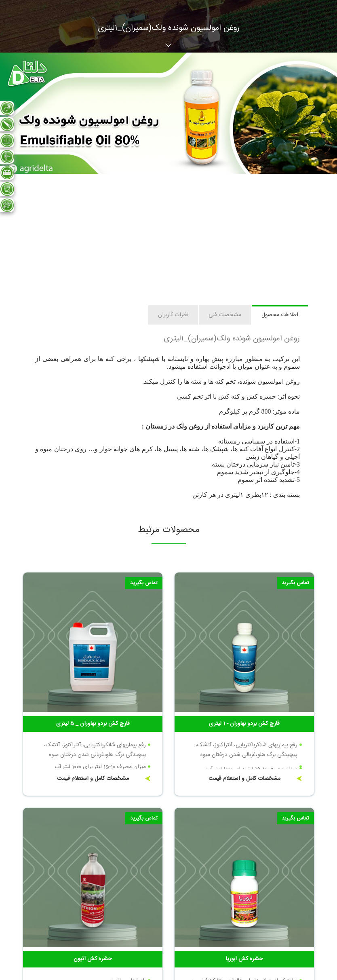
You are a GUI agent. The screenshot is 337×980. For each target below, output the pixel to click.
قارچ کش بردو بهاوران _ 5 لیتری (93, 724)
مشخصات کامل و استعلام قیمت (244, 779)
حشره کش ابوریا (244, 959)
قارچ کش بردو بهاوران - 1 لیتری (244, 724)
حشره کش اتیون (93, 959)
